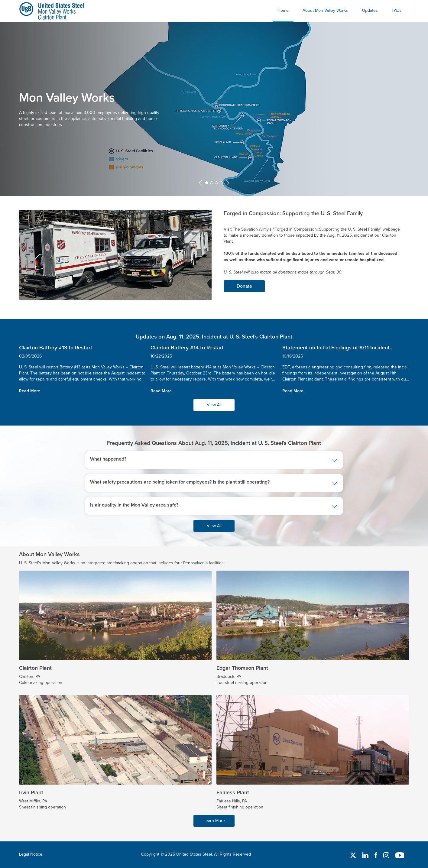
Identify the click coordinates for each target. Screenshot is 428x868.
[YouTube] (400, 855)
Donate (244, 286)
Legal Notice (31, 854)
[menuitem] (283, 11)
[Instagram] (387, 855)
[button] (201, 183)
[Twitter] (354, 855)
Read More (30, 391)
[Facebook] (376, 855)
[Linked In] (366, 855)
